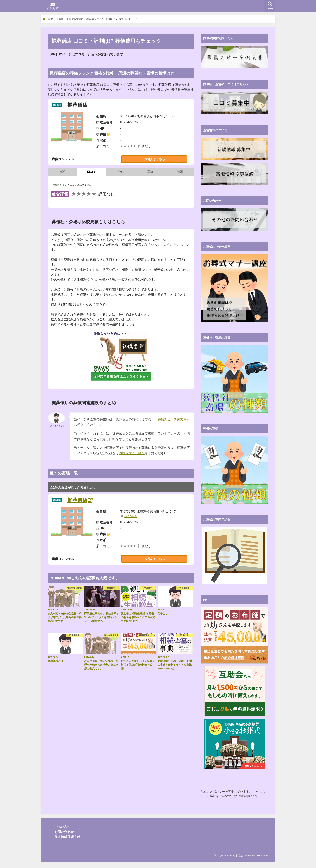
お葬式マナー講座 (132, 453)
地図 (180, 172)
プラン (121, 172)
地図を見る (131, 516)
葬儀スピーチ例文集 (172, 419)
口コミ (92, 172)
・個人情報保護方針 (66, 836)
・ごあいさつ (61, 827)
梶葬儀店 (77, 500)
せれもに (238, 855)
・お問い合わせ (62, 832)
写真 (150, 172)
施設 (62, 172)
